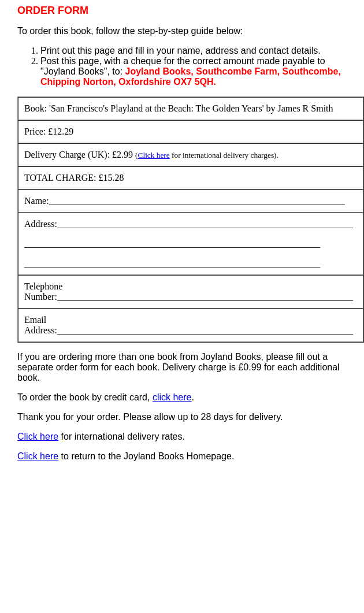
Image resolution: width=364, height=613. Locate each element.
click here (172, 397)
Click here (154, 155)
